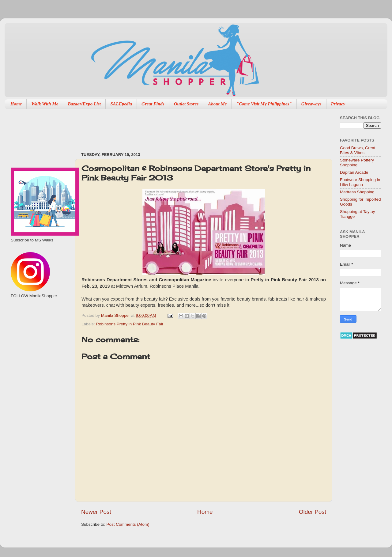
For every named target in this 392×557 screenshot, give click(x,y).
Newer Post (96, 512)
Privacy (338, 104)
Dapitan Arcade (354, 172)
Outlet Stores (186, 104)
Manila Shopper (116, 315)
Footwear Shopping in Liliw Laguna (360, 182)
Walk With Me (45, 104)
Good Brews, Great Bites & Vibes (358, 150)
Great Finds (153, 104)
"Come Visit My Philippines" (264, 104)
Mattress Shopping (357, 192)
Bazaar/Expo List (84, 104)
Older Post (313, 512)
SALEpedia (121, 104)
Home (16, 104)
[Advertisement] (39, 331)
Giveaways (311, 104)
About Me (217, 104)
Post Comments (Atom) (128, 524)
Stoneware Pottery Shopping (357, 163)
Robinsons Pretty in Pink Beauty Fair (130, 324)
